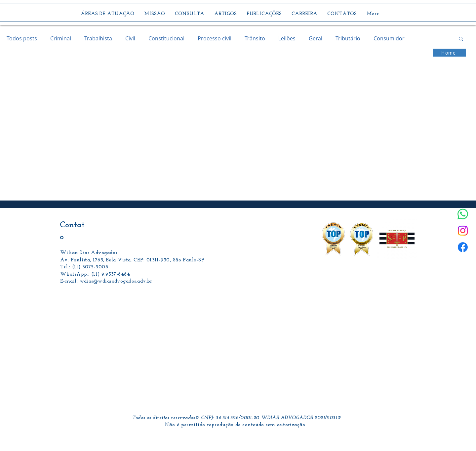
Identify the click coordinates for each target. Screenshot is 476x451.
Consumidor (389, 38)
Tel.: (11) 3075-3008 (84, 267)
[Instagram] (463, 231)
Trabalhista (98, 38)
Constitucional (166, 38)
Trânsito (255, 38)
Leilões (287, 38)
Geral (316, 38)
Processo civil (215, 38)
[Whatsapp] (463, 214)
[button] (461, 39)
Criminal (61, 38)
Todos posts (22, 38)
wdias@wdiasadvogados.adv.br (116, 281)
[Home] (449, 53)
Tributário (348, 38)
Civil (130, 38)
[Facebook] (463, 247)
